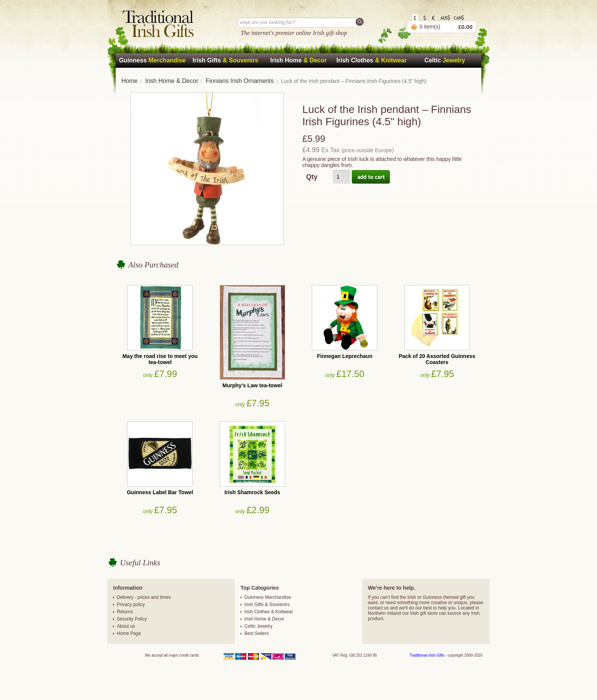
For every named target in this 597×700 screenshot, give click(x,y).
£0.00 (465, 27)
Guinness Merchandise (268, 597)
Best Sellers (257, 633)
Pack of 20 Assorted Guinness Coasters (437, 359)
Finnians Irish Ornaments (240, 81)
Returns (125, 612)
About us (126, 626)
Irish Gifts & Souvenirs (267, 605)
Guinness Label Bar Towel (160, 492)
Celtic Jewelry (259, 626)
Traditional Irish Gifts (427, 655)
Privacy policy (131, 605)
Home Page (129, 633)
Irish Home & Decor (172, 81)
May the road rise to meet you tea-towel (160, 359)
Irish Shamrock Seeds (252, 492)
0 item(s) (430, 27)
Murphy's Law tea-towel (252, 385)
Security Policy (132, 619)
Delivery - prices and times (144, 597)
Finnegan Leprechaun (345, 356)
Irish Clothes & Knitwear (269, 612)
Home (130, 81)
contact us (378, 608)
